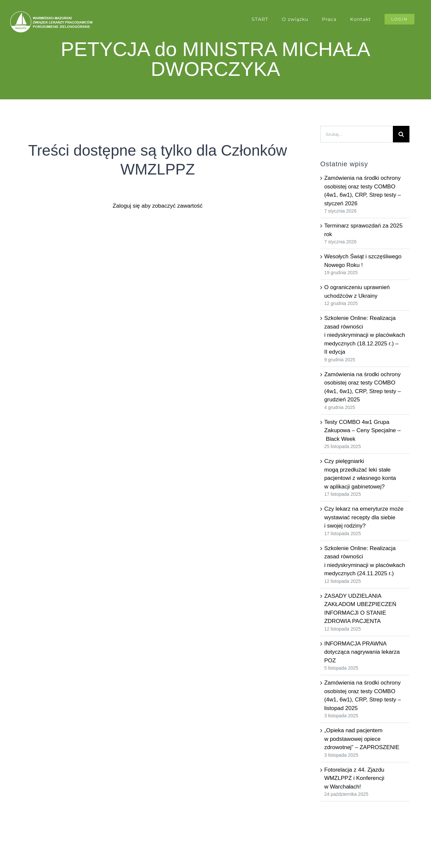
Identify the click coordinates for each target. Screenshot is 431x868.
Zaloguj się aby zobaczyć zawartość (158, 206)
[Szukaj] (401, 134)
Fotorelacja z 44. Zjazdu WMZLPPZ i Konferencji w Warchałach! (354, 778)
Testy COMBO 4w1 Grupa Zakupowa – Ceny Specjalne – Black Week (363, 431)
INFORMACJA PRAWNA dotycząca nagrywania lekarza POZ (362, 652)
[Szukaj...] (357, 134)
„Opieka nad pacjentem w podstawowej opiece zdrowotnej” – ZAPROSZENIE (362, 739)
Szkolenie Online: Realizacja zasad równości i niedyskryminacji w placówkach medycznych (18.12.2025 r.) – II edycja (365, 335)
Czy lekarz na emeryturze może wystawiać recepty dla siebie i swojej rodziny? (364, 517)
